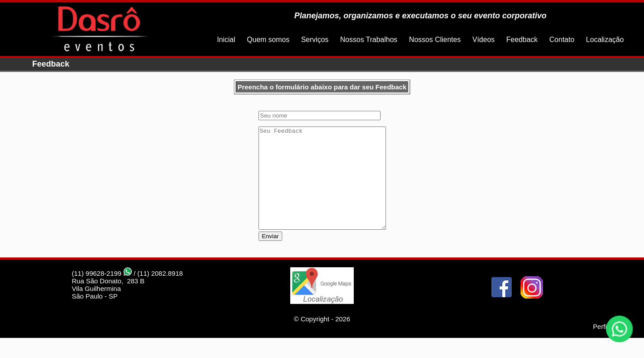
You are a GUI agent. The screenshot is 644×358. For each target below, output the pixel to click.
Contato (562, 40)
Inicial (226, 40)
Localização (605, 40)
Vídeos (483, 40)
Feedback (522, 40)
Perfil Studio (611, 347)
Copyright (315, 339)
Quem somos (268, 40)
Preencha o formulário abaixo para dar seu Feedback (322, 87)
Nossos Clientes (435, 40)
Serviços (315, 40)
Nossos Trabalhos (369, 40)
